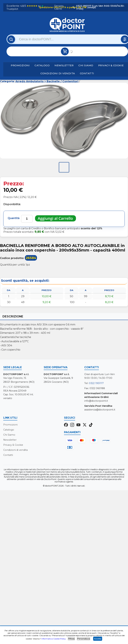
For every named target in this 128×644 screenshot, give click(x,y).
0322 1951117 (96, 383)
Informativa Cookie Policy (54, 639)
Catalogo (42, 65)
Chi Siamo (86, 65)
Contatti (87, 73)
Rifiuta (71, 639)
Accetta (98, 639)
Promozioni (20, 65)
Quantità (14, 218)
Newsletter (64, 65)
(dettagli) (91, 8)
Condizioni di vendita (58, 73)
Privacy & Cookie (111, 65)
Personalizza (83, 639)
